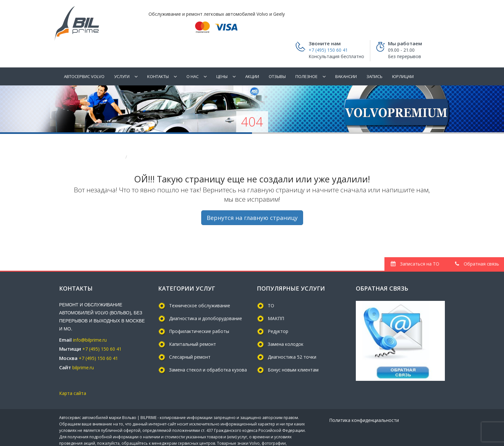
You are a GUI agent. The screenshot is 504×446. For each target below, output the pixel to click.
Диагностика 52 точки (292, 338)
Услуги (122, 57)
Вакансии (346, 57)
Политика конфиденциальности (364, 401)
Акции (252, 57)
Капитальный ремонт (193, 325)
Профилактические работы (199, 312)
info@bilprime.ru (90, 321)
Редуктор (278, 312)
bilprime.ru (83, 348)
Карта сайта (73, 374)
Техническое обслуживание (200, 286)
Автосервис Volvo (84, 57)
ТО (271, 286)
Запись (374, 57)
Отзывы (277, 57)
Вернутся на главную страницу (252, 199)
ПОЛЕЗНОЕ (306, 57)
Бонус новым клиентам (293, 350)
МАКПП (276, 299)
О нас (193, 57)
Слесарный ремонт (190, 338)
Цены (222, 57)
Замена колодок (286, 325)
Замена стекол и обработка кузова (208, 350)
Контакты (158, 57)
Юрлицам (403, 57)
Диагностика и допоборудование (206, 299)
